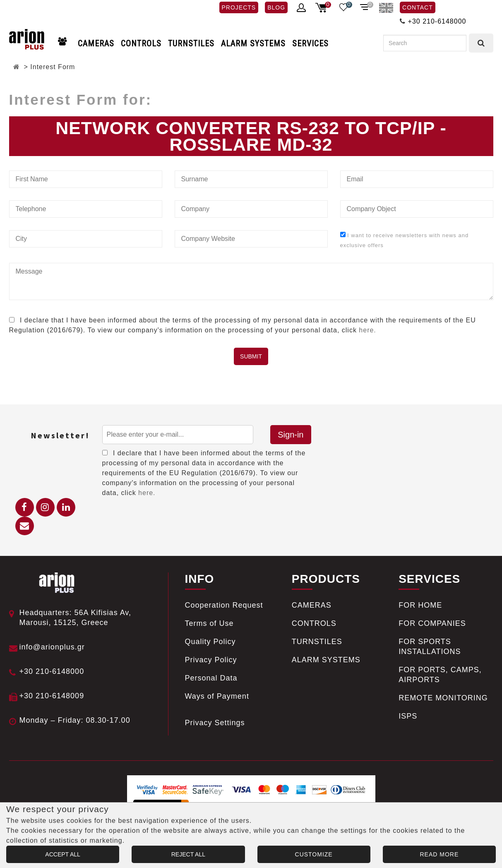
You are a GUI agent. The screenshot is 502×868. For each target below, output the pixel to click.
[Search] (425, 43)
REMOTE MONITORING (443, 698)
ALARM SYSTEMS (253, 43)
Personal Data (211, 678)
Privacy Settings (215, 723)
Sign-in (291, 435)
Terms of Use (209, 623)
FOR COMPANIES (432, 623)
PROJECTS (239, 7)
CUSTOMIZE (314, 854)
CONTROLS (141, 43)
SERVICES (310, 43)
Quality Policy (210, 642)
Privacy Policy (211, 660)
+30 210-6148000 (437, 21)
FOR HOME (420, 605)
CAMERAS (96, 43)
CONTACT (418, 7)
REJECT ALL (188, 854)
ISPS (408, 716)
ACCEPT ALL (63, 854)
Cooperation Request (224, 605)
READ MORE (439, 854)
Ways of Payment (217, 696)
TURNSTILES (191, 43)
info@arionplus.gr (52, 647)
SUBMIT (251, 356)
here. (367, 330)
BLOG (276, 7)
